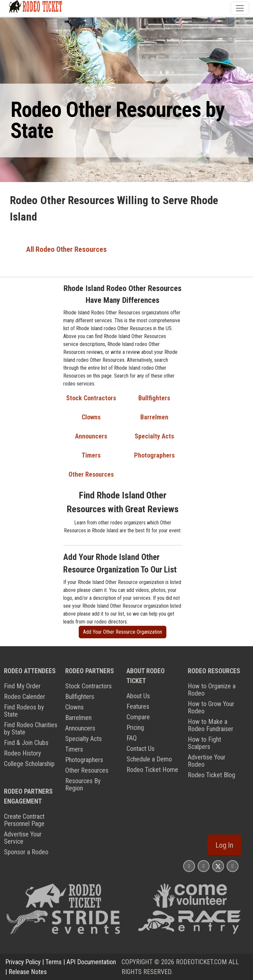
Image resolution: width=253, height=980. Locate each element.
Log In (224, 845)
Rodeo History (22, 753)
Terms (54, 962)
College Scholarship (29, 764)
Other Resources (91, 474)
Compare (138, 717)
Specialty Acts (154, 436)
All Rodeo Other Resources (66, 249)
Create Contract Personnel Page (24, 820)
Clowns (91, 417)
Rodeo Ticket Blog (211, 775)
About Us (138, 696)
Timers (91, 455)
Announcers (91, 436)
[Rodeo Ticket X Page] (218, 866)
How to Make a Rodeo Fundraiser (211, 725)
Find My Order (22, 686)
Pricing (135, 728)
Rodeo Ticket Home (152, 770)
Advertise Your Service (23, 838)
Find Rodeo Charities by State (31, 728)
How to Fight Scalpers (204, 743)
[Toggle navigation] (240, 8)
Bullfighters (154, 398)
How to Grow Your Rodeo (211, 707)
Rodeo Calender (25, 697)
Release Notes (28, 972)
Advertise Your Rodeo (207, 761)
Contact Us (141, 749)
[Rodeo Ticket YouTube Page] (233, 866)
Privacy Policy (23, 962)
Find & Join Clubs (26, 743)
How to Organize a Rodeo (212, 690)
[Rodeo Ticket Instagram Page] (189, 866)
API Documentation (91, 962)
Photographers (154, 455)
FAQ (132, 738)
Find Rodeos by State (24, 711)
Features (138, 706)
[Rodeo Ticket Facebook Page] (204, 866)
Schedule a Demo (149, 759)
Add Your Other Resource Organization (123, 632)
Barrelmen (154, 417)
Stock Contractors (91, 398)
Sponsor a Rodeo (26, 852)
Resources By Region (83, 784)
